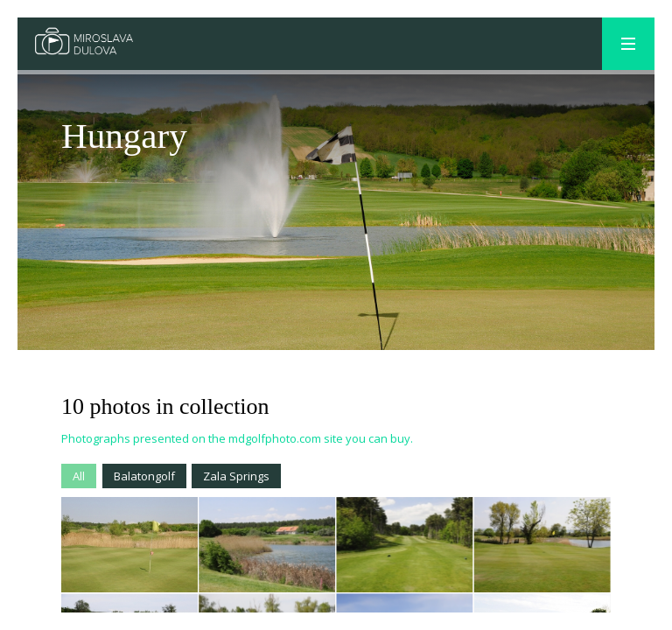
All (79, 476)
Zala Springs (236, 476)
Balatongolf (144, 476)
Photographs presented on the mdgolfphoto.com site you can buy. (237, 438)
